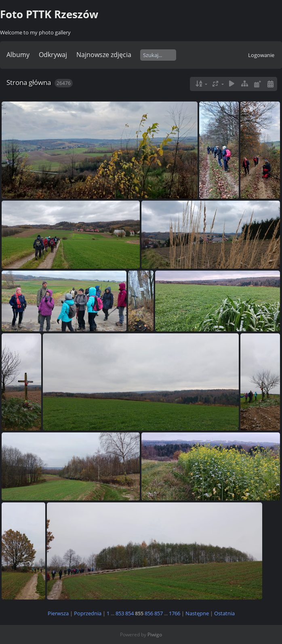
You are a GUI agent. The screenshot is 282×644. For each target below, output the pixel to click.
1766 (175, 613)
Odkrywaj (53, 55)
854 (129, 613)
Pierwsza (58, 613)
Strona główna (29, 82)
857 (159, 613)
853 (120, 613)
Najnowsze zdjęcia (104, 55)
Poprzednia (88, 613)
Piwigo (155, 634)
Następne (197, 613)
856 (149, 613)
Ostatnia (224, 613)
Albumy (18, 55)
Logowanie (261, 55)
